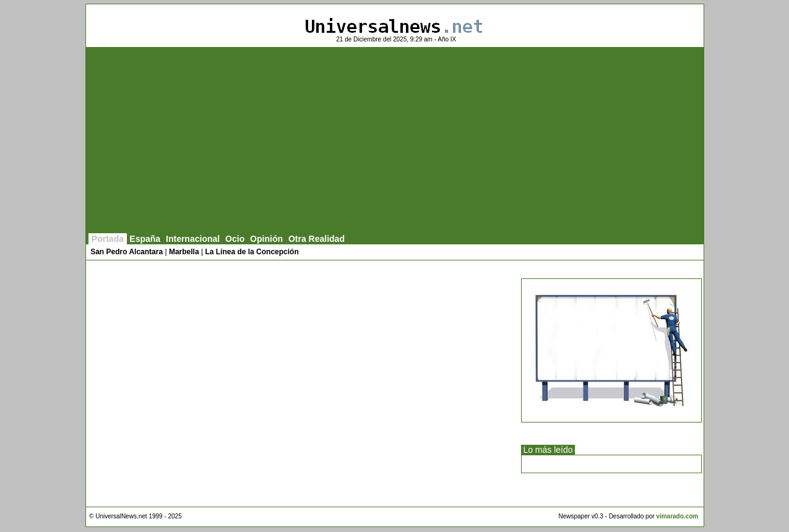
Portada (108, 239)
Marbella (184, 252)
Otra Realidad (317, 239)
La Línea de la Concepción (252, 252)
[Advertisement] (395, 140)
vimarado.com (677, 516)
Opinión (266, 239)
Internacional (193, 239)
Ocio (235, 239)
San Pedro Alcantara (127, 252)
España (145, 239)
